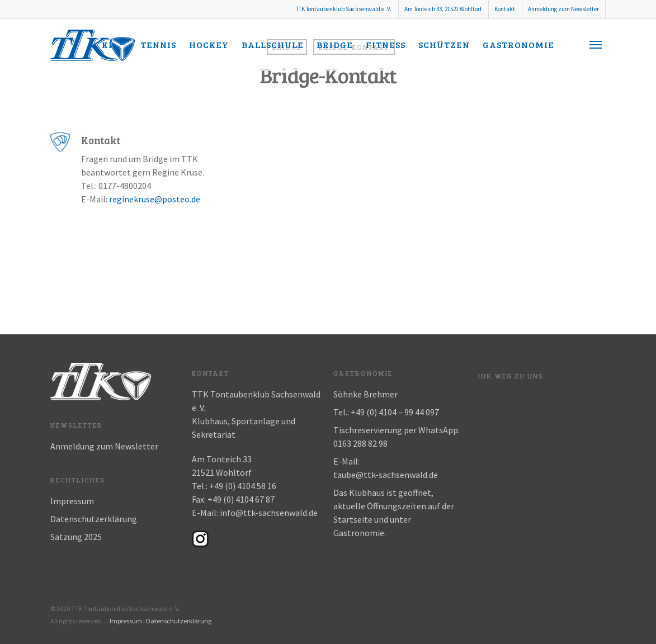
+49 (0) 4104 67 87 (241, 499)
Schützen (444, 44)
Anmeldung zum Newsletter (563, 9)
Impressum (72, 501)
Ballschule (273, 44)
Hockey (209, 44)
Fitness (386, 44)
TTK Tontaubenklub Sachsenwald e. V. (344, 9)
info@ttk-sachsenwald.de (269, 513)
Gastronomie (518, 44)
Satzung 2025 (76, 537)
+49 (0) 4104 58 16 (243, 486)
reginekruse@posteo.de (155, 199)
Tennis (158, 44)
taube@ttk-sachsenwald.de (386, 475)
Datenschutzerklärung (94, 519)
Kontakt (505, 9)
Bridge (335, 44)
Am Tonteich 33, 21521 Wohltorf (443, 9)
